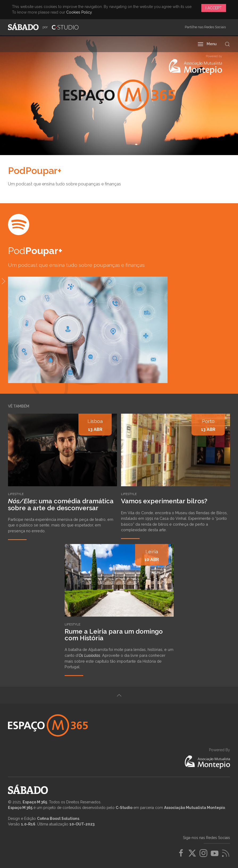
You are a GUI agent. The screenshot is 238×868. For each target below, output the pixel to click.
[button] (207, 44)
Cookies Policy (79, 12)
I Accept (214, 8)
